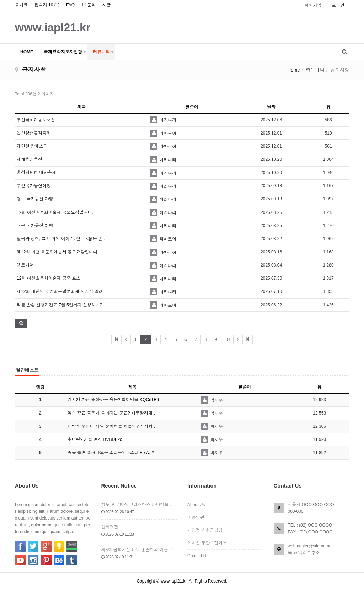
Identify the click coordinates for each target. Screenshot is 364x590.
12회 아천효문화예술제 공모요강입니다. (55, 212)
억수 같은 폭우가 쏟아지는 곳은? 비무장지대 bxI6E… (118, 413)
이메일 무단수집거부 (207, 543)
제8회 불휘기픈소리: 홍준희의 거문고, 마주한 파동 (139, 550)
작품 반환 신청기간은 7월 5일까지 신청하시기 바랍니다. (70, 305)
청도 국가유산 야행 (35, 199)
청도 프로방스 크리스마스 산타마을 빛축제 (139, 505)
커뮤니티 (101, 52)
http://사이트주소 (304, 553)
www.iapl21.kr (53, 27)
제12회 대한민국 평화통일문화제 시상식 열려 (60, 291)
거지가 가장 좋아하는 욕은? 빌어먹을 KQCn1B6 (113, 400)
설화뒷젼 (110, 527)
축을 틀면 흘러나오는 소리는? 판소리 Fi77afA (111, 453)
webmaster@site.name (310, 546)
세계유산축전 (30, 159)
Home (294, 70)
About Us (196, 505)
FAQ (70, 5)
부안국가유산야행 (34, 186)
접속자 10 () (47, 5)
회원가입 (313, 5)
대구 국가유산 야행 (35, 226)
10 (227, 339)
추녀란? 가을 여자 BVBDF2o (95, 439)
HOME (27, 52)
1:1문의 (89, 5)
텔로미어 (25, 265)
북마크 (21, 5)
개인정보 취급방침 (205, 530)
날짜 (271, 107)
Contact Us (198, 556)
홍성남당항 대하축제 (36, 173)
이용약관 (196, 517)
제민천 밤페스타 (32, 146)
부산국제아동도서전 (36, 120)
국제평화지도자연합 (63, 52)
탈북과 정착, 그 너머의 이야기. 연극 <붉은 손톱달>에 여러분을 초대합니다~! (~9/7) (96, 239)
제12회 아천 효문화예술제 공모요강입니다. (58, 252)
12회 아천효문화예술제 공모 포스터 (51, 278)
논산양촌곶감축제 (34, 133)
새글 (107, 5)
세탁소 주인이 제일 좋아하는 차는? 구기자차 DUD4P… (120, 426)
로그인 (338, 5)
